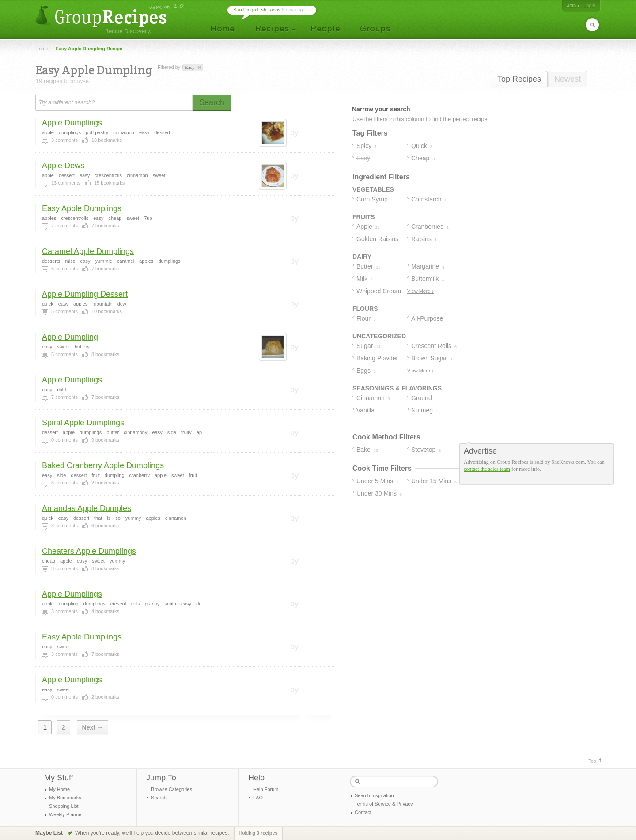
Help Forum (266, 789)
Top (592, 761)
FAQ (258, 798)
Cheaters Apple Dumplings (89, 551)
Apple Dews (63, 166)
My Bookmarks (65, 798)
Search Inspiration (374, 795)
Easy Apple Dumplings (82, 208)
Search (159, 798)
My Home (59, 789)
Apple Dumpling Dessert (85, 294)
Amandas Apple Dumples (87, 508)
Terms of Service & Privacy (384, 804)
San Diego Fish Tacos (257, 10)
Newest (568, 79)
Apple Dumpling (70, 337)
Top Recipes (519, 79)
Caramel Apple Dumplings (88, 251)
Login (589, 5)
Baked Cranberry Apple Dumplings (103, 465)
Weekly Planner (66, 814)
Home (42, 49)
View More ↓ (420, 291)
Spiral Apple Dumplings (83, 423)
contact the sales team (487, 469)
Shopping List (64, 806)
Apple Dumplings (72, 123)
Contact (363, 812)
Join (572, 5)
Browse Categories (172, 789)
